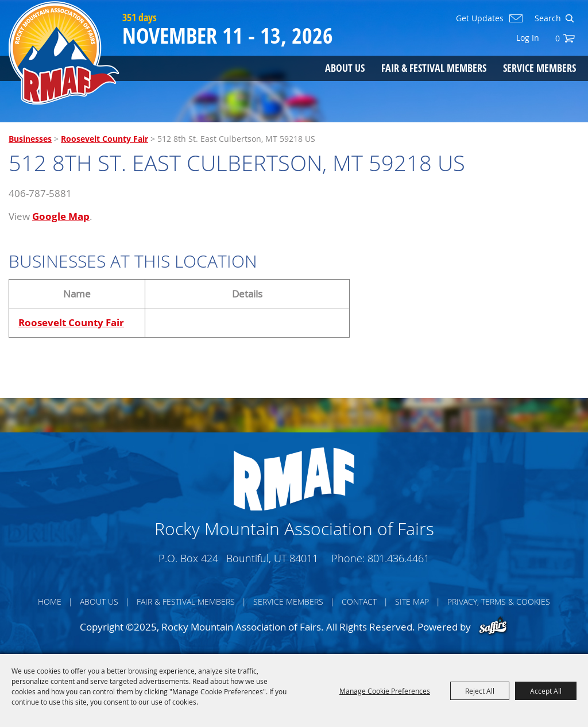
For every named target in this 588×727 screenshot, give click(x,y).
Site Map (412, 602)
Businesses (30, 139)
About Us (345, 68)
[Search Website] (547, 18)
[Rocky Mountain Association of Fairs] (64, 53)
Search (569, 18)
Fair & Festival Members (434, 68)
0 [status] (558, 38)
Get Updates (480, 18)
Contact (359, 602)
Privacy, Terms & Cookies (499, 602)
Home (50, 602)
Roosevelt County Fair (105, 139)
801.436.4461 (399, 558)
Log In (528, 38)
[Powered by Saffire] (493, 627)
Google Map (61, 216)
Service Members (539, 68)
